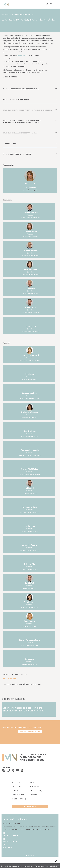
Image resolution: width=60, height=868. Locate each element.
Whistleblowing (19, 799)
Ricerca (33, 782)
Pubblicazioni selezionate (15, 674)
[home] (5, 4)
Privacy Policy (36, 791)
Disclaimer (35, 795)
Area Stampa (18, 786)
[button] (55, 4)
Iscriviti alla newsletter (30, 731)
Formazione (35, 786)
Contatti (16, 791)
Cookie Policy (18, 795)
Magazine (16, 782)
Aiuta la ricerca (30, 807)
